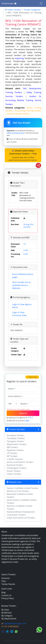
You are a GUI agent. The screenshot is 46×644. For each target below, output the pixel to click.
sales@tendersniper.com (15, 623)
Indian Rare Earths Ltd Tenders (21, 518)
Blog (3, 592)
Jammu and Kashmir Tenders (20, 462)
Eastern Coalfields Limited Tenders (23, 488)
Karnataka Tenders (16, 435)
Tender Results (8, 584)
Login (27, 420)
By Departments (9, 619)
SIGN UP (23, 413)
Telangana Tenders (16, 441)
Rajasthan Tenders (15, 450)
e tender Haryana (15, 459)
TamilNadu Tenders (16, 438)
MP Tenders (12, 456)
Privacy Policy (8, 598)
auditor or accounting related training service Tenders (23, 100)
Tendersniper (9, 3)
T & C (31, 417)
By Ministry (7, 613)
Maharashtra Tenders (17, 444)
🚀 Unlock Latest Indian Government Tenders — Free (23, 155)
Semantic (6, 578)
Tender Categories (32, 10)
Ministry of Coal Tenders (18, 491)
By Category (7, 616)
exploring (19, 58)
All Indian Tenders (13, 10)
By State (5, 610)
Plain (4, 581)
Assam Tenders (14, 471)
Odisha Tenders (14, 474)
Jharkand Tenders (15, 465)
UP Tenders (12, 453)
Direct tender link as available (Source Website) (21, 285)
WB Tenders (12, 447)
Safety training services (16, 133)
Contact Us (6, 595)
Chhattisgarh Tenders (17, 468)
